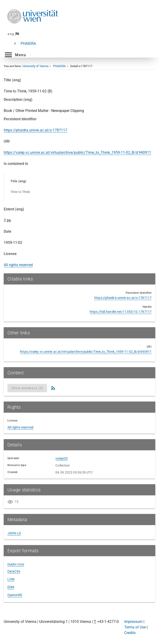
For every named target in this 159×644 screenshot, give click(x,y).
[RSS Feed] (53, 388)
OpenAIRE (15, 595)
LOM (11, 579)
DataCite (14, 571)
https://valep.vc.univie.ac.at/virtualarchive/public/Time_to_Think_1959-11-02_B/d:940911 (77, 152)
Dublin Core (16, 564)
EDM (11, 587)
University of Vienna (35, 66)
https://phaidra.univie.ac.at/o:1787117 (35, 130)
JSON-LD (14, 533)
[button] (15, 55)
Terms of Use (135, 627)
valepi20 (62, 458)
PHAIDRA (28, 44)
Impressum (133, 622)
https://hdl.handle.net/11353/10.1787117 (121, 312)
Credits (130, 633)
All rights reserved (18, 265)
